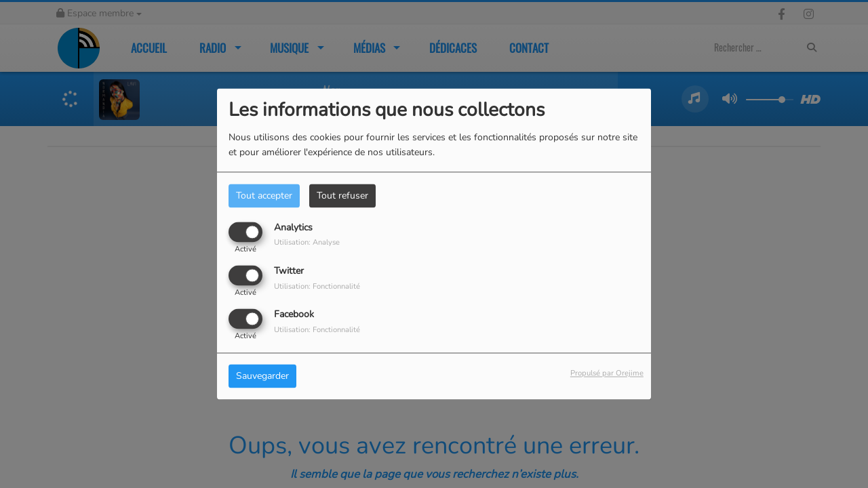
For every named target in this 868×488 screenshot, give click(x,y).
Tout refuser (342, 196)
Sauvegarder (262, 377)
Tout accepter (264, 196)
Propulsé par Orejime (607, 374)
